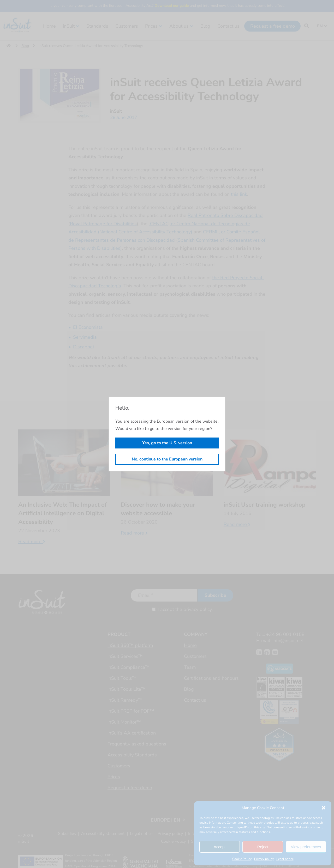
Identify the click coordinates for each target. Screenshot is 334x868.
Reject (263, 847)
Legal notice (285, 859)
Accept (220, 847)
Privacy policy (264, 859)
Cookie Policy (242, 859)
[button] (324, 808)
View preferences (306, 847)
